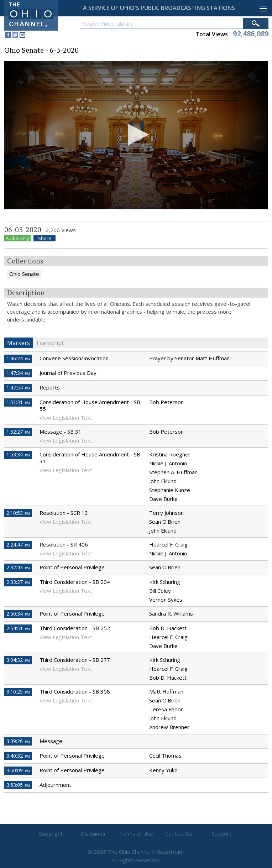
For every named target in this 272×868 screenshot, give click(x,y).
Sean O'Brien (165, 522)
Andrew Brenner (169, 727)
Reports (50, 387)
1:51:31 (18, 402)
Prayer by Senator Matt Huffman (189, 358)
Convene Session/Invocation (74, 358)
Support (222, 833)
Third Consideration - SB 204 (75, 582)
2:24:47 (18, 545)
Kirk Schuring (165, 582)
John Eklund (163, 481)
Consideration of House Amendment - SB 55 (90, 405)
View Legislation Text (66, 418)
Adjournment (55, 785)
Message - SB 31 (61, 432)
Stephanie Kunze (170, 490)
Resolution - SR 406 (64, 544)
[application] (136, 135)
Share (45, 238)
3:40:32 (18, 756)
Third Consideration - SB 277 (75, 660)
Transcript (50, 343)
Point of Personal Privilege (72, 567)
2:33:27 (18, 582)
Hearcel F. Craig (168, 544)
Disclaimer (93, 833)
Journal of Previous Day (68, 373)
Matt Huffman (166, 691)
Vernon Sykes (166, 600)
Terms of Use (136, 833)
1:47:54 (18, 388)
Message (51, 741)
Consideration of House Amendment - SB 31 (90, 458)
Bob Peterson (166, 402)
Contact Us (179, 833)
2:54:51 (18, 628)
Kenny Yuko (163, 770)
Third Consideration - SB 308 (75, 691)
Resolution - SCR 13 (64, 513)
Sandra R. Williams (171, 613)
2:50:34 (18, 614)
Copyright (51, 833)
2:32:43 (18, 567)
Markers (19, 343)
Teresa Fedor (166, 709)
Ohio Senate (24, 274)
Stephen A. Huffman (173, 472)
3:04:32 (18, 660)
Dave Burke (163, 499)
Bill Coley (160, 591)
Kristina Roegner (170, 454)
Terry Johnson (166, 513)
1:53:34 (18, 454)
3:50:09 (18, 770)
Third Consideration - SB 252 (75, 628)
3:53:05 (18, 785)
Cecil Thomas (165, 755)
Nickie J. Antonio (168, 463)
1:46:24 (18, 358)
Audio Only (17, 238)
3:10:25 (18, 692)
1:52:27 (18, 432)
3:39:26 (18, 741)
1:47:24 (18, 373)
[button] (136, 135)
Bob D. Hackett (168, 628)
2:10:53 (18, 513)
